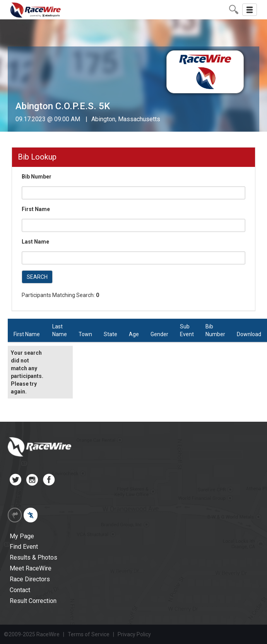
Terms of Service (89, 634)
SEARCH (37, 277)
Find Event (24, 547)
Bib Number (37, 177)
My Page (22, 536)
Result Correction (33, 601)
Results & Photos (33, 557)
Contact (20, 590)
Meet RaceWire (31, 568)
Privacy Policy (134, 634)
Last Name (35, 242)
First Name (36, 209)
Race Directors (30, 579)
